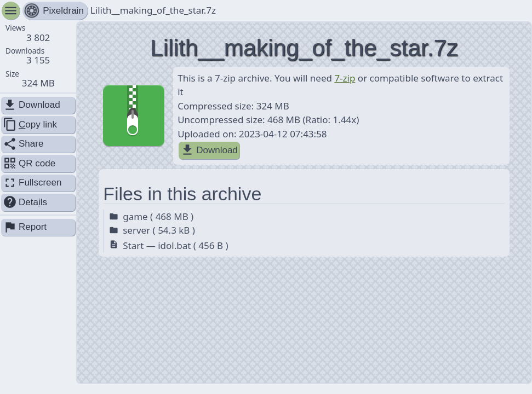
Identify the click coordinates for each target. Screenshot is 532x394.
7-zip (345, 78)
